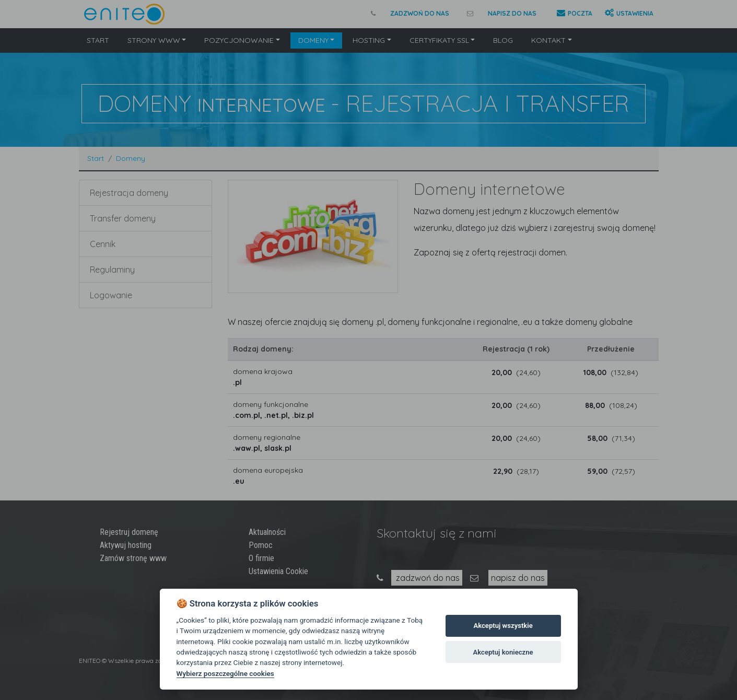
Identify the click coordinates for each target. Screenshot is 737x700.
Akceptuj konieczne (503, 652)
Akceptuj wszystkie (503, 626)
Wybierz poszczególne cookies (225, 673)
